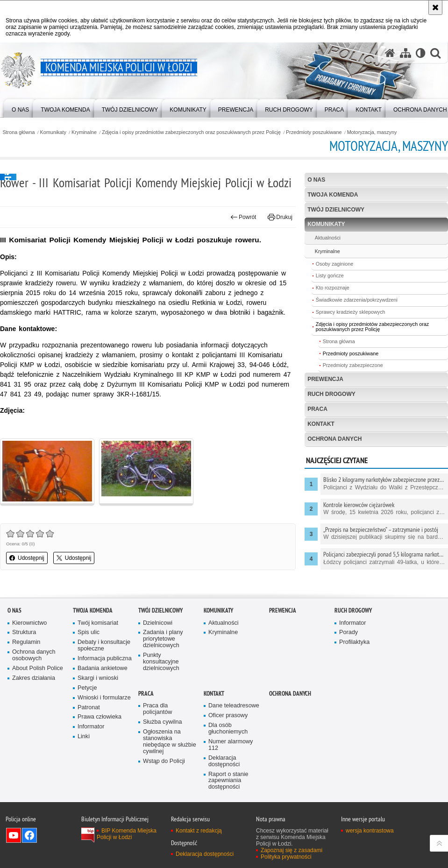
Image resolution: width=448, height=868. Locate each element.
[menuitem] (20, 108)
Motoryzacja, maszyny (372, 132)
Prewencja (325, 379)
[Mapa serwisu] (405, 53)
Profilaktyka (354, 642)
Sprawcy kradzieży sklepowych (351, 312)
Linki (84, 737)
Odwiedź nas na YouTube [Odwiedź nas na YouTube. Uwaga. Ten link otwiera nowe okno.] (14, 835)
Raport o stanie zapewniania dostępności (228, 781)
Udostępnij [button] (27, 558)
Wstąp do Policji (164, 761)
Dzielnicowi (158, 623)
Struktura (24, 632)
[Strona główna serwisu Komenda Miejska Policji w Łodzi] (390, 53)
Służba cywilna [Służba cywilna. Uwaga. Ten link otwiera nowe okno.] (163, 722)
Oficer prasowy (228, 716)
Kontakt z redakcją (199, 831)
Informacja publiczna (105, 659)
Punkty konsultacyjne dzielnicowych (161, 662)
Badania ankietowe (103, 668)
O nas (316, 180)
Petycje (87, 688)
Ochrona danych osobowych (34, 655)
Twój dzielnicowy (336, 210)
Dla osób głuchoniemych (228, 729)
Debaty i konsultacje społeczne (104, 646)
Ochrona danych (334, 439)
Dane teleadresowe (234, 706)
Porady (348, 632)
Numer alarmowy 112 (231, 745)
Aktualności (328, 238)
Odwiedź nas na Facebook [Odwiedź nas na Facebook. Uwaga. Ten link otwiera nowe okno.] (29, 835)
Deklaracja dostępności (224, 761)
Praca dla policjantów (157, 709)
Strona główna (18, 132)
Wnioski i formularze (104, 698)
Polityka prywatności (286, 857)
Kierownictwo (29, 623)
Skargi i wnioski (98, 678)
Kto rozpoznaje (333, 288)
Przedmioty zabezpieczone (353, 365)
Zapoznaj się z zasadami (292, 850)
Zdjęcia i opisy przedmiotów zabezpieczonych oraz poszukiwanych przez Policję (191, 132)
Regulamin (26, 642)
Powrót (243, 217)
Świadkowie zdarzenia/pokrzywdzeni (357, 300)
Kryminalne (84, 132)
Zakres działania (34, 678)
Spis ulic (89, 632)
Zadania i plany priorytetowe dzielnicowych (163, 639)
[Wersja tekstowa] (421, 53)
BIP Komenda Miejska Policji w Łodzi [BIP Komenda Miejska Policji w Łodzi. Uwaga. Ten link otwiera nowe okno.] (127, 834)
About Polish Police (38, 668)
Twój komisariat (98, 623)
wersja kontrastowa (370, 831)
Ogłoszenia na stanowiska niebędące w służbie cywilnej (170, 742)
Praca (317, 409)
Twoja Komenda (333, 195)
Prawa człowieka (100, 717)
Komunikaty (53, 132)
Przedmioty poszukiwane (314, 132)
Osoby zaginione (334, 264)
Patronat (89, 708)
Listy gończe (330, 275)
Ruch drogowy (331, 394)
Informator (91, 727)
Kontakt (321, 424)
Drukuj (280, 217)
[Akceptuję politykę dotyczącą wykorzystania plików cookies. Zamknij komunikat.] (435, 7)
